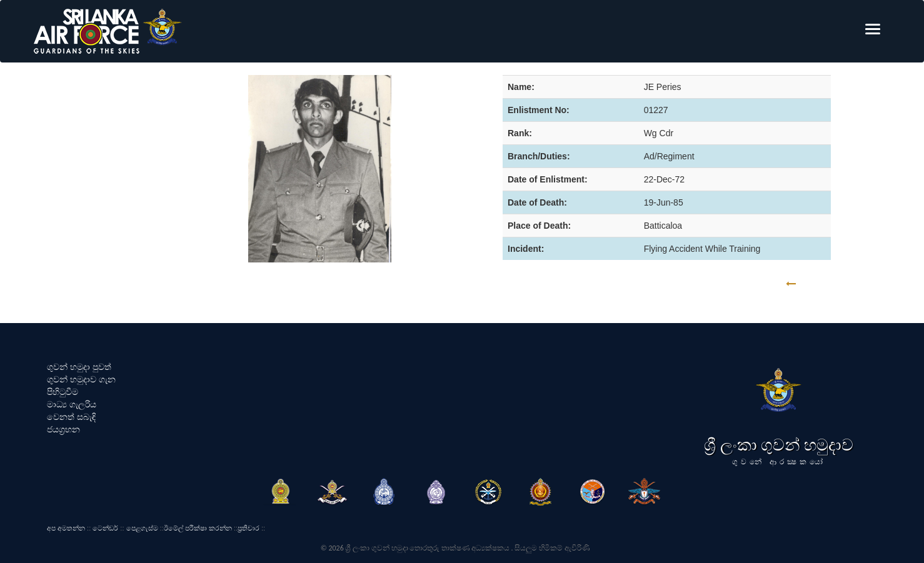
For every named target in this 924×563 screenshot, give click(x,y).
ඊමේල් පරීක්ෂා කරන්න (198, 528)
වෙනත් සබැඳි (71, 417)
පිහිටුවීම (63, 392)
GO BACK (830, 284)
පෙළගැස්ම (142, 528)
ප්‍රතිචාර (249, 528)
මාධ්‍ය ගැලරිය (72, 404)
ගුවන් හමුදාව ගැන (81, 379)
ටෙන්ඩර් (105, 528)
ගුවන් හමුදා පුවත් (79, 367)
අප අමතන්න (66, 528)
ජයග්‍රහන (63, 429)
